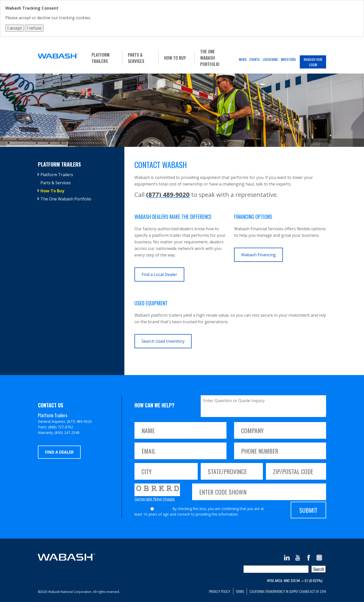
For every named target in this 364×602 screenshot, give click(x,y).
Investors (288, 59)
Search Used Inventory (163, 341)
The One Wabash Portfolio (210, 58)
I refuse (34, 28)
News (243, 59)
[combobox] (276, 569)
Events (255, 59)
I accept (15, 28)
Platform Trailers (100, 58)
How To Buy (175, 58)
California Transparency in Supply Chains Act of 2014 (288, 591)
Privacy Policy (220, 591)
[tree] (79, 187)
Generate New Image (155, 499)
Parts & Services (136, 58)
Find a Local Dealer (159, 274)
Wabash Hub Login (313, 62)
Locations (270, 59)
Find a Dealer (59, 452)
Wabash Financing (258, 255)
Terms (240, 591)
